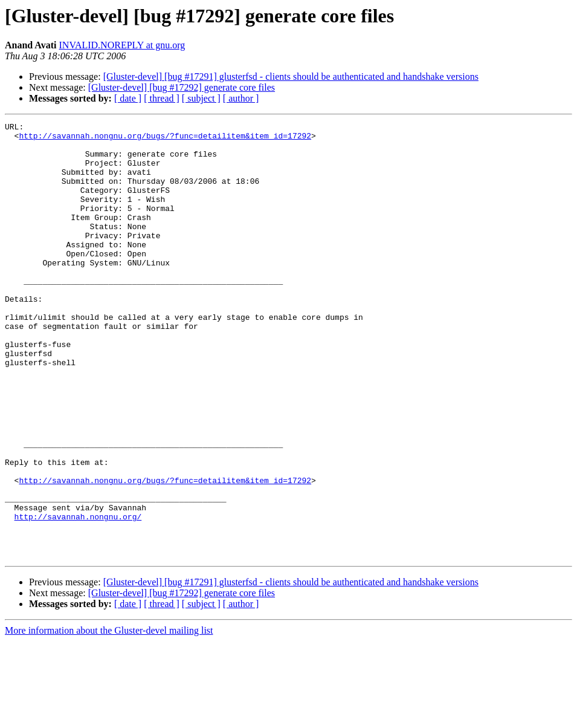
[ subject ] (201, 98)
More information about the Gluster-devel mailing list (109, 717)
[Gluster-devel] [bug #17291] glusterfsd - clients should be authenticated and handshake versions (291, 76)
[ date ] (128, 98)
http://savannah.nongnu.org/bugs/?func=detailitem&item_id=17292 (165, 139)
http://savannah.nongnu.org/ (78, 596)
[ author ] (241, 98)
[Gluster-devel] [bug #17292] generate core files (182, 87)
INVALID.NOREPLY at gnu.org (122, 45)
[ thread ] (162, 98)
